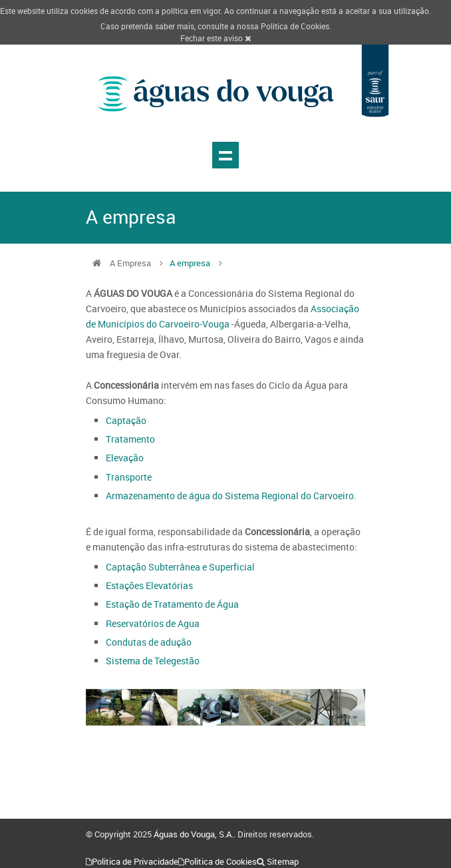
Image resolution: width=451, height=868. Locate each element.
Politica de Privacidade (135, 861)
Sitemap (283, 861)
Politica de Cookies (295, 26)
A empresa (190, 263)
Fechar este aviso (216, 38)
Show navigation (225, 155)
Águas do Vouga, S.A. (194, 834)
